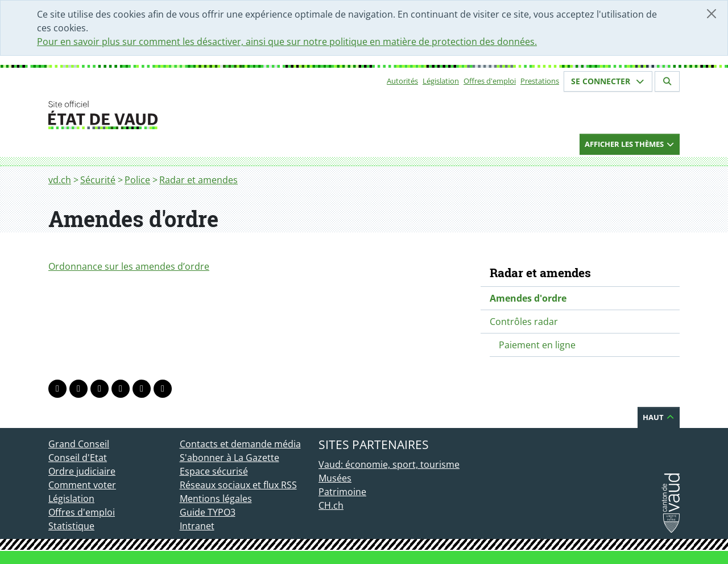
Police (137, 180)
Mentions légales (216, 499)
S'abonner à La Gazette (229, 458)
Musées (335, 478)
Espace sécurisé (214, 471)
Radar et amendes (198, 180)
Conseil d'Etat (78, 458)
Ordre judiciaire (82, 471)
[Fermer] (712, 14)
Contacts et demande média (240, 444)
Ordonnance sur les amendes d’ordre (129, 266)
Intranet (197, 526)
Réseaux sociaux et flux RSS (238, 485)
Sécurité (98, 180)
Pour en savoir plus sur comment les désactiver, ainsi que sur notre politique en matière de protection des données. (287, 42)
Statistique (71, 526)
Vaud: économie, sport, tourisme (389, 464)
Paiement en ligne (537, 345)
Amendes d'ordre (528, 298)
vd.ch (60, 180)
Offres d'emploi (490, 81)
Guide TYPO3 (208, 512)
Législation (441, 81)
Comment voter (82, 485)
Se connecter (608, 81)
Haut (659, 417)
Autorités (402, 81)
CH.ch (331, 505)
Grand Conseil (79, 444)
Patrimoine (342, 492)
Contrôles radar (524, 322)
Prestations (540, 81)
